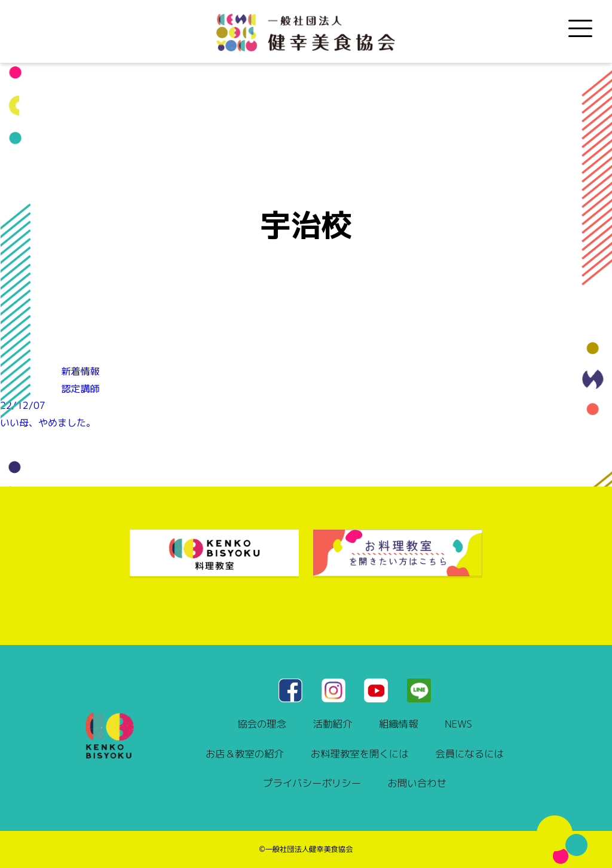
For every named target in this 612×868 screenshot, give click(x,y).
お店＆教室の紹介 (245, 754)
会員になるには (469, 754)
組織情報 (399, 724)
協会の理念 (262, 724)
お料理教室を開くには (360, 754)
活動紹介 (333, 724)
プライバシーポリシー (312, 783)
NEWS (458, 724)
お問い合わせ (417, 783)
